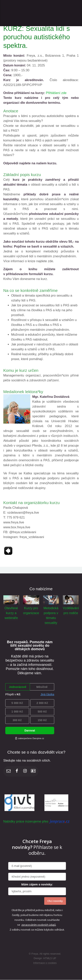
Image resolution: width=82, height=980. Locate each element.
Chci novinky (55, 901)
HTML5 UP (50, 958)
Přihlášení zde (56, 93)
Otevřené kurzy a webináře (11, 613)
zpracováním (29, 925)
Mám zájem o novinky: (37, 884)
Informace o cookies (45, 963)
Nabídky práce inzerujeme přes (36, 822)
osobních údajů (47, 925)
